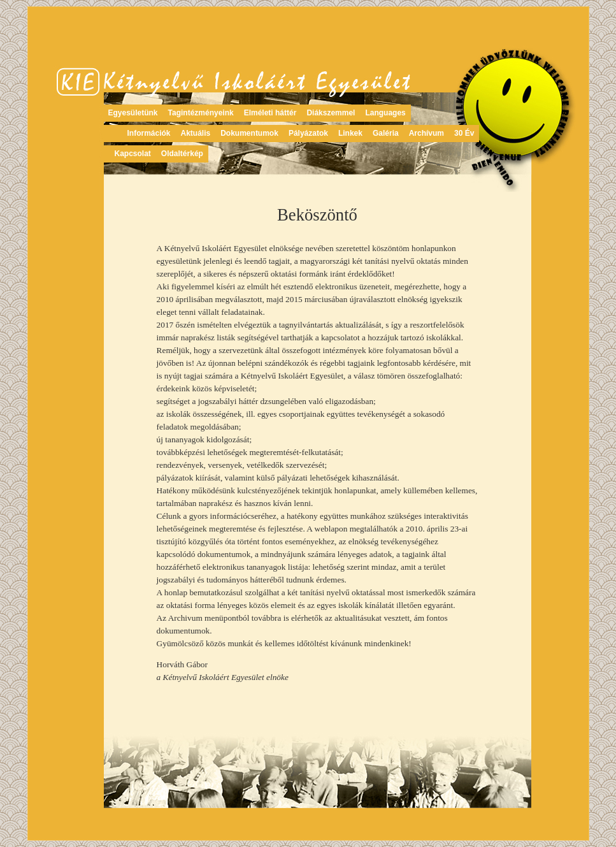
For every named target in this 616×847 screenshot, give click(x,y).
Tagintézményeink (201, 113)
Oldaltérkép (182, 154)
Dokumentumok (249, 133)
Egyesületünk (133, 113)
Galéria (386, 133)
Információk (149, 133)
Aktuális (196, 133)
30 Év (464, 133)
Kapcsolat (133, 154)
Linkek (350, 133)
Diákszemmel (331, 113)
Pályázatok (308, 133)
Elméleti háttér (270, 113)
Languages (385, 113)
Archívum (426, 133)
